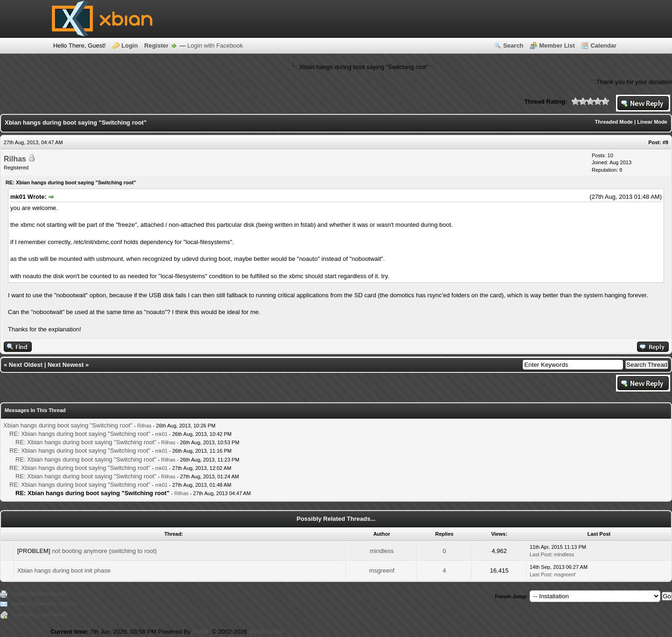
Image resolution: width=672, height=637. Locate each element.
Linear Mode (652, 122)
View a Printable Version (40, 594)
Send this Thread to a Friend (45, 604)
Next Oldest (26, 365)
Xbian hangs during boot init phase (64, 570)
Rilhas (15, 159)
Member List (557, 45)
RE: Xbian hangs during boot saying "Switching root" (80, 434)
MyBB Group (266, 632)
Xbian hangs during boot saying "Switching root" (68, 425)
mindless (381, 551)
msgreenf (382, 570)
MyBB (200, 632)
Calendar (603, 45)
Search (513, 45)
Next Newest (66, 365)
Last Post (540, 554)
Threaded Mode (614, 122)
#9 (665, 142)
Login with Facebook (215, 45)
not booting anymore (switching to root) (104, 551)
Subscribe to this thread (39, 615)
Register (156, 45)
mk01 (161, 434)
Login (129, 45)
